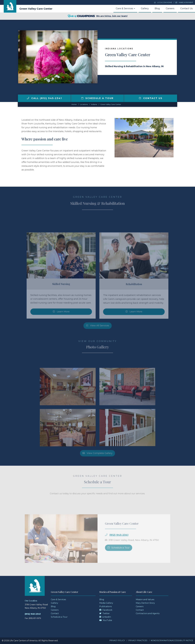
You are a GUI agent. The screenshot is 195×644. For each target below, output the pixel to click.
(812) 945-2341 (33, 614)
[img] (28, 98)
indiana (94, 104)
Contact (55, 613)
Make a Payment (184, 2)
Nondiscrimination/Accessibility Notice (172, 641)
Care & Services (125, 8)
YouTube (106, 620)
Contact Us (186, 8)
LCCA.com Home (163, 2)
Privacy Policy (117, 641)
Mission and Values (145, 599)
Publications (106, 606)
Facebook (106, 610)
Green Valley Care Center (36, 9)
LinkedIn (105, 617)
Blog (157, 8)
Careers (170, 8)
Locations (84, 104)
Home (74, 104)
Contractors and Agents (148, 613)
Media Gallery (106, 603)
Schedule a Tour (97, 98)
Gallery (145, 8)
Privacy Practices (138, 641)
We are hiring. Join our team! (97, 16)
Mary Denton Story (145, 603)
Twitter (105, 613)
